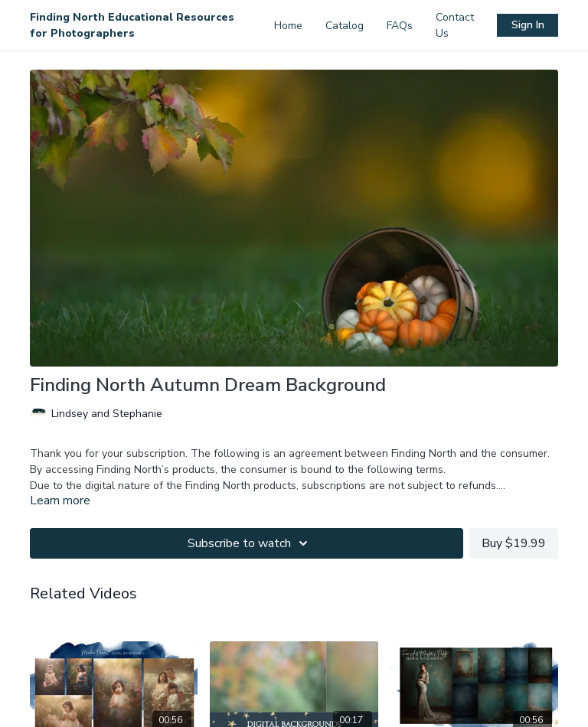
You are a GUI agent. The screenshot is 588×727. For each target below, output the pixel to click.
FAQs (400, 26)
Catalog (345, 26)
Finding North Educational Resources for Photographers (132, 25)
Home (288, 26)
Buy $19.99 (514, 543)
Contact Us (455, 25)
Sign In (528, 25)
